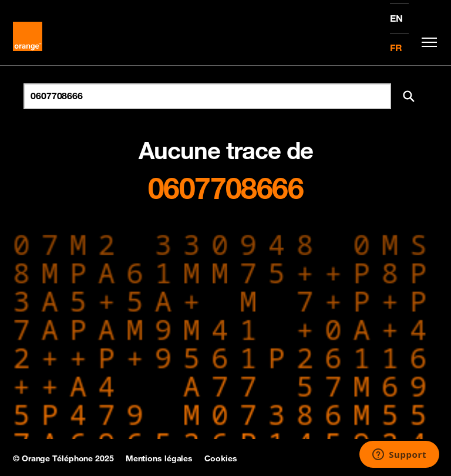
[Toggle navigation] (426, 42)
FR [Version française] (396, 48)
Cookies (221, 458)
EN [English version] (396, 18)
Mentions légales (159, 458)
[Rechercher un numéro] (207, 96)
